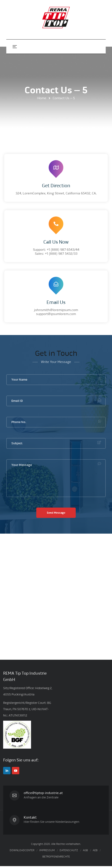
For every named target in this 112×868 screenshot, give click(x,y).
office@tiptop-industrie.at (45, 793)
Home (42, 98)
